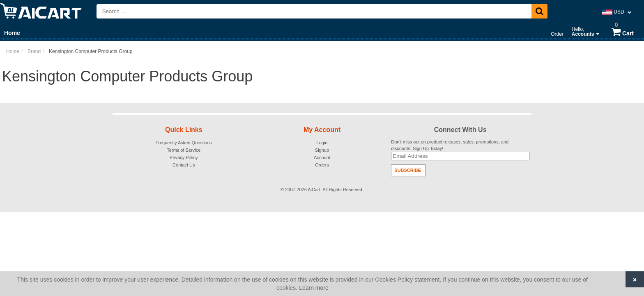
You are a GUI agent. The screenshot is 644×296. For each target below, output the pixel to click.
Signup (322, 150)
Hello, (585, 32)
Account (322, 157)
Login (322, 143)
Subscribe (408, 170)
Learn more (314, 288)
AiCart (314, 190)
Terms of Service (184, 150)
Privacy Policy (184, 157)
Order (557, 34)
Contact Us (184, 165)
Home (12, 33)
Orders (322, 165)
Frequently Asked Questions (184, 143)
